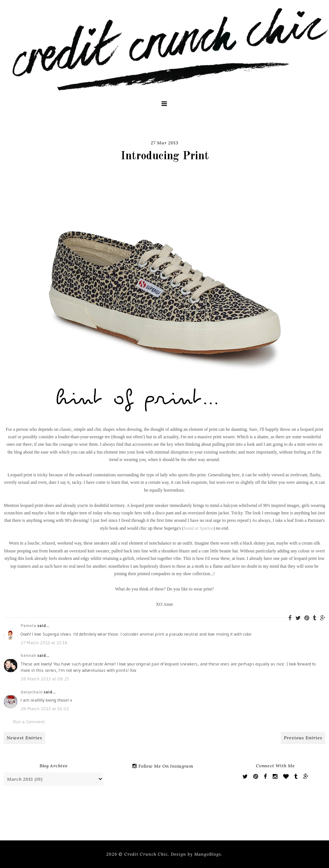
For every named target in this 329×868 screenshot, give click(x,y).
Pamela (28, 625)
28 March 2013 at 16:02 (45, 709)
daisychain (32, 692)
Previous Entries (303, 738)
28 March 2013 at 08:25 (45, 679)
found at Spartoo (198, 528)
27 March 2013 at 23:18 (44, 643)
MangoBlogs (208, 854)
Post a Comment (29, 722)
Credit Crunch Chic (146, 854)
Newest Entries (24, 738)
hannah (28, 655)
